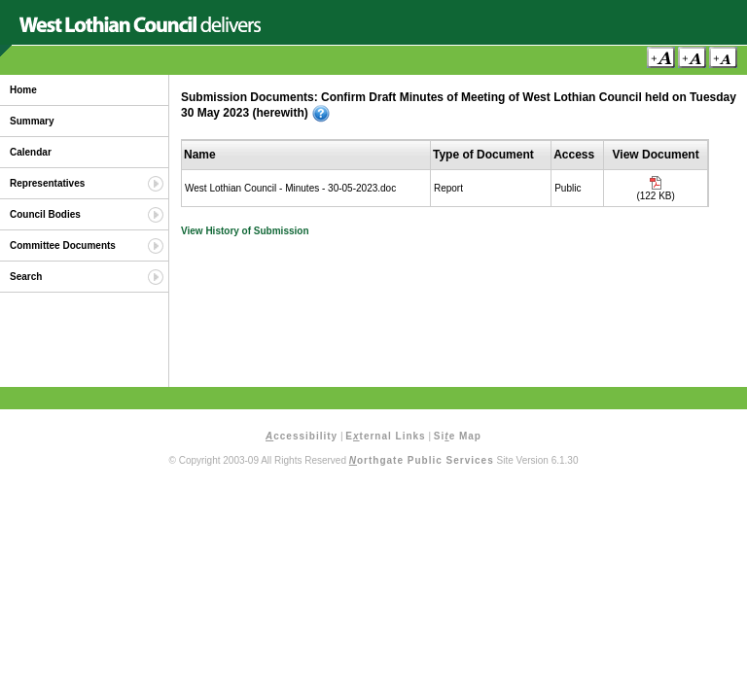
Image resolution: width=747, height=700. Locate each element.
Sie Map (458, 436)
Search (26, 277)
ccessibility (302, 436)
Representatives (47, 183)
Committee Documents (63, 245)
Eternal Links (385, 436)
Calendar (31, 152)
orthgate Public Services (422, 460)
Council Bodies (45, 214)
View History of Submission (245, 231)
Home (23, 90)
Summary (32, 121)
